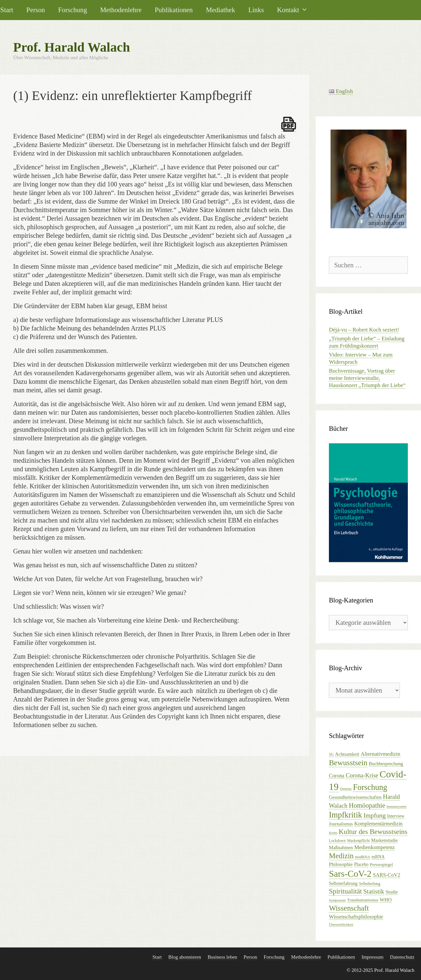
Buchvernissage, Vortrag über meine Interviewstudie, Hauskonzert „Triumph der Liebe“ (367, 378)
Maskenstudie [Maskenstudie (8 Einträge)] (384, 840)
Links (256, 10)
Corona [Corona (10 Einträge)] (337, 776)
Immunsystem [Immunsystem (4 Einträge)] (396, 807)
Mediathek (221, 10)
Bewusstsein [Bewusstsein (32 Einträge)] (348, 763)
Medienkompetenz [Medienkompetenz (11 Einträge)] (374, 847)
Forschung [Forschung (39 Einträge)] (370, 787)
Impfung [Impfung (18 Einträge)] (375, 815)
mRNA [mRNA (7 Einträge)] (378, 857)
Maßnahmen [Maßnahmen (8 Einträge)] (341, 847)
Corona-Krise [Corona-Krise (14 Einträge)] (362, 775)
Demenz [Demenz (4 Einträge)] (346, 789)
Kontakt (296, 10)
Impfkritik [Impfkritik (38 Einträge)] (346, 815)
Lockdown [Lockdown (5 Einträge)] (337, 841)
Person (36, 10)
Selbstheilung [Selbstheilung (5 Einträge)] (370, 884)
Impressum (372, 957)
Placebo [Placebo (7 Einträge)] (361, 864)
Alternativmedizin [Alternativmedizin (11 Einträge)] (381, 754)
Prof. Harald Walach (72, 47)
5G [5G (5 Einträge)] (331, 754)
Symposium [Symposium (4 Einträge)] (337, 900)
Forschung (73, 10)
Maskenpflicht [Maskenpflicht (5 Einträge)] (358, 841)
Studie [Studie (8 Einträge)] (392, 892)
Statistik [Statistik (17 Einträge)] (374, 891)
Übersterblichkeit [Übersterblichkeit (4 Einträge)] (341, 925)
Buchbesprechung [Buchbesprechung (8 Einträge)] (386, 764)
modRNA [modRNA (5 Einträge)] (362, 857)
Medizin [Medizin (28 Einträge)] (341, 856)
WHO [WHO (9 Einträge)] (386, 900)
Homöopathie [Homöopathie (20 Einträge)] (367, 805)
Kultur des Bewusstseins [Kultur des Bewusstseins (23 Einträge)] (373, 832)
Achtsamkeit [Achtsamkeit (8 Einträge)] (347, 754)
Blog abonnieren (185, 957)
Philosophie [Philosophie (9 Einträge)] (341, 864)
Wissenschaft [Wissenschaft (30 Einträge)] (349, 908)
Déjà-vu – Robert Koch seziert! (364, 330)
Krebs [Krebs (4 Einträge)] (333, 833)
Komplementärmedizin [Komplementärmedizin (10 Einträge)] (378, 824)
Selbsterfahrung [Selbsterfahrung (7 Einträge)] (343, 883)
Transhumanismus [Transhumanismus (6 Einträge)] (363, 900)
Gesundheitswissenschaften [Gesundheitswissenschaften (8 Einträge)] (355, 797)
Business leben (222, 957)
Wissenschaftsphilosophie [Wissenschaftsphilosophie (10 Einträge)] (356, 917)
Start (157, 957)
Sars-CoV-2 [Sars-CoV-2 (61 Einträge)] (350, 874)
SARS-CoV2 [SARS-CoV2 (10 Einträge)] (387, 875)
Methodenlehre (121, 10)
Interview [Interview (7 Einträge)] (396, 816)
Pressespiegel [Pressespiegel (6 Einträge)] (381, 864)
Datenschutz (402, 957)
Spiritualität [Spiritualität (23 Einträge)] (345, 891)
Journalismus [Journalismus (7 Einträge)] (341, 824)
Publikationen (174, 10)
